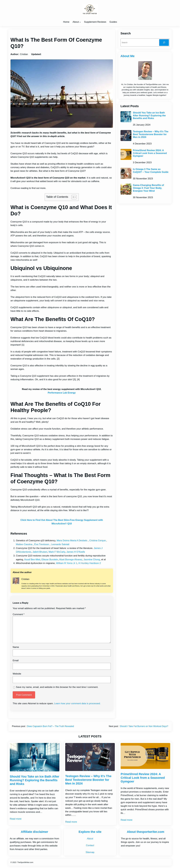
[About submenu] (80, 22)
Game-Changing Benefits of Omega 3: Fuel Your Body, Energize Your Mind (148, 188)
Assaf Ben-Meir (32, 559)
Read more (16, 819)
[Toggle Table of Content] (73, 197)
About (76, 22)
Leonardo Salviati (60, 544)
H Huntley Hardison (89, 563)
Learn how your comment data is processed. (77, 703)
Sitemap (90, 852)
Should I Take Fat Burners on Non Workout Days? (144, 726)
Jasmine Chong (92, 559)
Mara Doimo (63, 540)
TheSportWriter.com (25, 862)
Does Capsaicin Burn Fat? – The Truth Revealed (50, 726)
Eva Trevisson (42, 544)
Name (16, 647)
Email (16, 660)
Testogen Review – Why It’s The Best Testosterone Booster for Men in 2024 (151, 134)
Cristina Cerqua (97, 540)
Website (17, 674)
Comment (19, 614)
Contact (90, 845)
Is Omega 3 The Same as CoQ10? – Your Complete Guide (151, 171)
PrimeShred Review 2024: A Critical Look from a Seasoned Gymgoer (150, 153)
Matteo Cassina (24, 544)
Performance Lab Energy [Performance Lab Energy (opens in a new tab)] (62, 393)
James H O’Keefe (76, 552)
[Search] (164, 43)
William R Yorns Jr (65, 563)
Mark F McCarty (57, 552)
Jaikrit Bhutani (40, 552)
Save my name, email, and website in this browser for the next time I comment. (57, 687)
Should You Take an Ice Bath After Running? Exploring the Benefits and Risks (149, 115)
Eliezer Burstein (50, 559)
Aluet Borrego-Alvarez (71, 559)
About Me (128, 56)
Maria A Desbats (79, 540)
